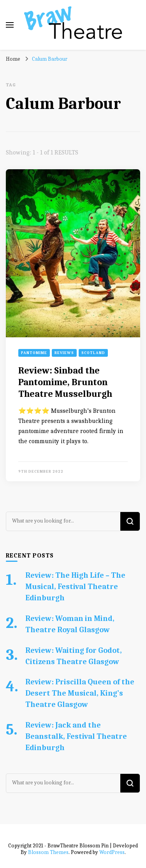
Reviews (64, 353)
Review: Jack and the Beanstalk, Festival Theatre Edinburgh (76, 736)
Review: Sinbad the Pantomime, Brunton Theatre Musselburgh (65, 382)
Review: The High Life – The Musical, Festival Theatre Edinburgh (75, 587)
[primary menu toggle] (10, 25)
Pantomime (34, 353)
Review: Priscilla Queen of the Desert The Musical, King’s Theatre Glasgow (80, 693)
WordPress (112, 852)
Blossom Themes (48, 852)
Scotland (93, 353)
